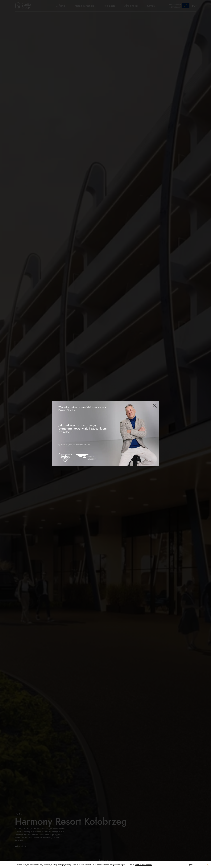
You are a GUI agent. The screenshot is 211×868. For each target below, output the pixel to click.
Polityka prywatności (143, 865)
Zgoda (190, 865)
